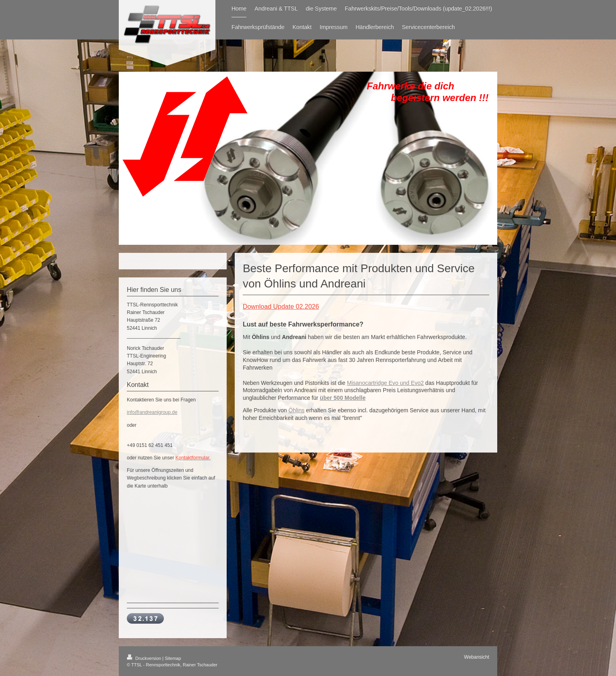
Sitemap (173, 658)
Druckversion (145, 658)
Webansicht (477, 657)
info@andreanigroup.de (152, 412)
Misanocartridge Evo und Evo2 (386, 383)
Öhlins (297, 410)
